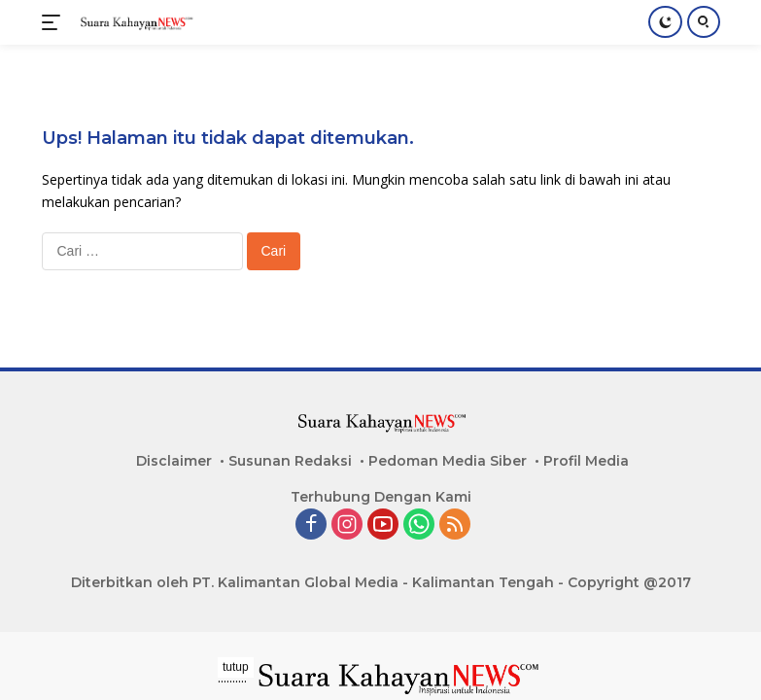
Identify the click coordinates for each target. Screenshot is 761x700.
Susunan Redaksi (290, 461)
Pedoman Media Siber (448, 461)
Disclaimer (174, 461)
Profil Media (586, 461)
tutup (236, 667)
